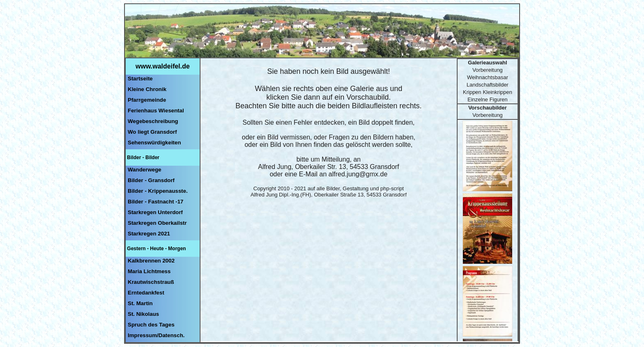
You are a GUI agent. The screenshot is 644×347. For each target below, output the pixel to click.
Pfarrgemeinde (147, 100)
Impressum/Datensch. (156, 335)
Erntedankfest (146, 293)
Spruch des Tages (151, 325)
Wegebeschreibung (153, 121)
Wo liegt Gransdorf (152, 132)
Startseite (140, 79)
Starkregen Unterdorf (155, 212)
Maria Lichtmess (149, 271)
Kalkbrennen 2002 (151, 261)
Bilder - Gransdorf (151, 180)
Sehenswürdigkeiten (154, 143)
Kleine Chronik (147, 89)
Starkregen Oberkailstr (157, 223)
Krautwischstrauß (151, 282)
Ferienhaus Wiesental (156, 111)
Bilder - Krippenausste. (158, 191)
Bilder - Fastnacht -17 (156, 202)
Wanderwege (145, 170)
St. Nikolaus (143, 314)
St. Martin (140, 303)
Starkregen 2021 (149, 234)
